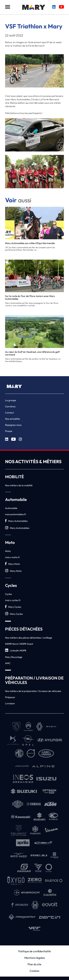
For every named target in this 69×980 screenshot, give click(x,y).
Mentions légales (35, 958)
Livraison (10, 703)
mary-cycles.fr (13, 600)
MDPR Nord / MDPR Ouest (19, 644)
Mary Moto (13, 564)
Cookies (34, 971)
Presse (9, 431)
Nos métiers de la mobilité (19, 485)
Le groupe (11, 400)
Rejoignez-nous (13, 425)
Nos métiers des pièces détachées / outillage (29, 638)
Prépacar (10, 697)
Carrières (10, 406)
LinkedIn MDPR (16, 650)
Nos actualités (13, 419)
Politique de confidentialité (34, 951)
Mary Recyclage (14, 657)
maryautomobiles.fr (16, 514)
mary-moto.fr (13, 557)
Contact (9, 413)
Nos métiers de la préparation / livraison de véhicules (33, 691)
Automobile (11, 508)
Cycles (9, 594)
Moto (8, 551)
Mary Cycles (13, 607)
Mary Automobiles (16, 521)
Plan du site (34, 964)
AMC (8, 663)
